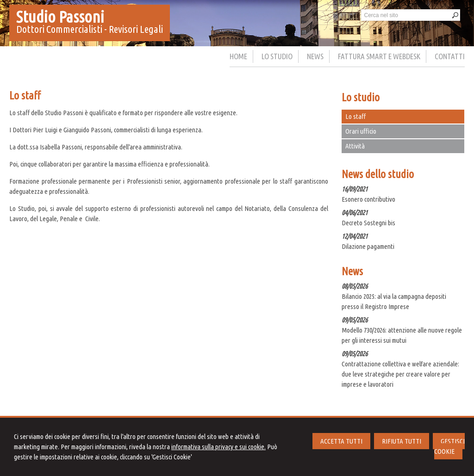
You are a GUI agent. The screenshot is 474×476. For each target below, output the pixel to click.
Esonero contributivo (368, 199)
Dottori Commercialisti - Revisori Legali (90, 29)
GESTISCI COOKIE (449, 446)
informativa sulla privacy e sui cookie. (218, 447)
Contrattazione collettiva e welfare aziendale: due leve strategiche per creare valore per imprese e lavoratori (400, 374)
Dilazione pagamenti (368, 246)
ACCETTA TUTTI (341, 441)
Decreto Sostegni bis (368, 223)
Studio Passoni (60, 17)
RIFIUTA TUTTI (402, 441)
